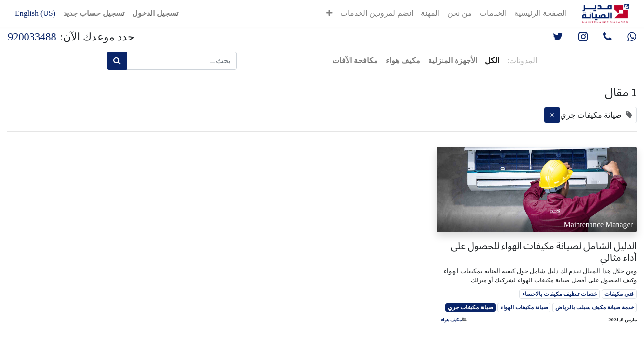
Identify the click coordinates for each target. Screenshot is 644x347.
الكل (492, 60)
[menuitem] (541, 13)
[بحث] (117, 61)
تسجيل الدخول (155, 13)
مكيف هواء (451, 320)
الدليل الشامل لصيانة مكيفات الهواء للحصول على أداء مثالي (544, 252)
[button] (329, 13)
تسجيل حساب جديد (94, 13)
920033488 (32, 37)
